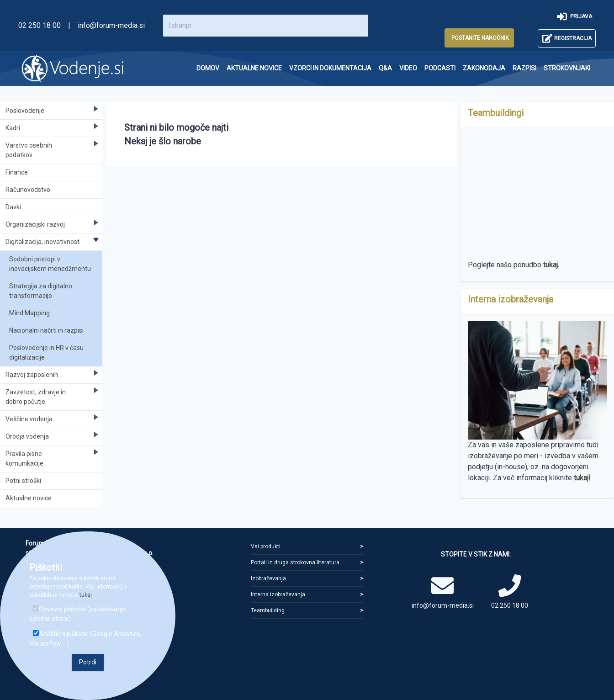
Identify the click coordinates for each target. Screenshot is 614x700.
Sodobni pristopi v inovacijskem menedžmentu (50, 264)
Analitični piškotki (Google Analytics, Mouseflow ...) (85, 639)
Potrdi (88, 662)
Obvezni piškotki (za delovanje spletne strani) (78, 614)
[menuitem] (208, 68)
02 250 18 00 (40, 25)
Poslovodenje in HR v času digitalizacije (46, 353)
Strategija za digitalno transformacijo (41, 291)
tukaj (86, 595)
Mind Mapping (29, 313)
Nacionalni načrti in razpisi (46, 330)
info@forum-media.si (111, 25)
